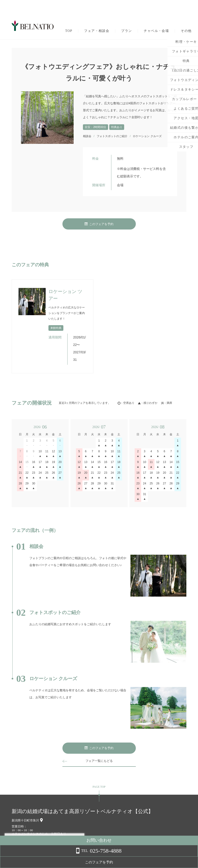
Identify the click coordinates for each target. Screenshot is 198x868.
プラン (126, 31)
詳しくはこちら (47, 856)
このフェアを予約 (99, 224)
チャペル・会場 (156, 31)
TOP (69, 31)
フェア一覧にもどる (99, 761)
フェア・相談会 (97, 31)
